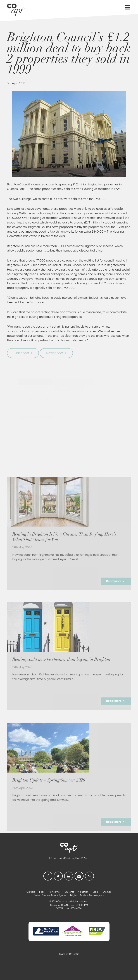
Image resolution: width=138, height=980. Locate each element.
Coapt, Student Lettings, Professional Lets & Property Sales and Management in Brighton (16, 9)
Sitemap (107, 892)
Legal (95, 892)
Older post (22, 353)
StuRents (69, 892)
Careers (31, 892)
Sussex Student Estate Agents (50, 896)
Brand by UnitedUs (69, 954)
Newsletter (54, 892)
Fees (42, 892)
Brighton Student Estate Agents (87, 896)
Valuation (83, 892)
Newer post (55, 353)
